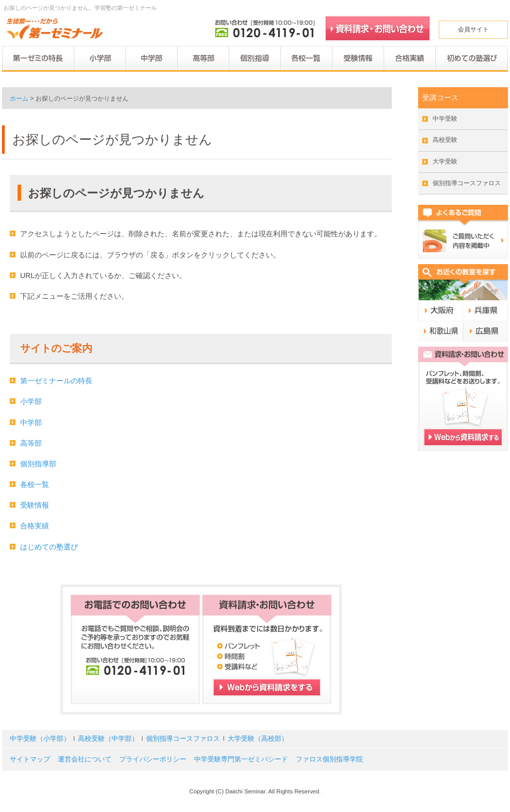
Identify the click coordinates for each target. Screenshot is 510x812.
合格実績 (35, 526)
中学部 (31, 423)
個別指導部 (38, 464)
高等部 (31, 443)
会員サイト (473, 29)
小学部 (31, 401)
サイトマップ (30, 759)
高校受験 (445, 140)
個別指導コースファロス (467, 183)
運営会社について (85, 759)
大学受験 (445, 161)
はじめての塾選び (49, 547)
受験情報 (35, 505)
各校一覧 (35, 484)
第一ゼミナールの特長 (56, 381)
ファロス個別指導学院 (329, 759)
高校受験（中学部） (108, 739)
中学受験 (445, 119)
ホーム (19, 99)
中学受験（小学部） (40, 739)
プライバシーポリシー (153, 759)
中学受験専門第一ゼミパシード (241, 759)
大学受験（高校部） (258, 739)
